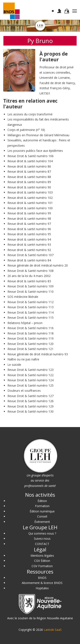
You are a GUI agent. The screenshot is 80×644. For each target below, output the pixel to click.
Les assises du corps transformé (30, 114)
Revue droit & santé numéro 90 (29, 187)
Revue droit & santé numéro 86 (29, 166)
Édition (42, 501)
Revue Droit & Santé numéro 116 (31, 328)
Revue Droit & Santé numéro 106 (31, 156)
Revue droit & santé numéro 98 (29, 219)
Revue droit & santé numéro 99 (29, 213)
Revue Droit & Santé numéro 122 (31, 375)
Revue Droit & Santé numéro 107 (31, 255)
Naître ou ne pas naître (23, 359)
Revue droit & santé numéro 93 (29, 245)
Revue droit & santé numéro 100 (30, 208)
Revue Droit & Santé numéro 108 (31, 271)
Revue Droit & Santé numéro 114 (31, 312)
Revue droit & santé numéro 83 (29, 281)
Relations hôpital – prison (25, 323)
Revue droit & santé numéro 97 (29, 224)
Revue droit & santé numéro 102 (30, 198)
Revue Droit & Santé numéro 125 (31, 385)
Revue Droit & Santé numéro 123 (31, 370)
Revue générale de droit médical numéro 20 (38, 265)
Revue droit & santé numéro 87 (29, 171)
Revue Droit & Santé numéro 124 (31, 380)
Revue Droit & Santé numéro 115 (31, 318)
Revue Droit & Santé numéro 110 (31, 292)
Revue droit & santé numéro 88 (29, 177)
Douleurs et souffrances (24, 391)
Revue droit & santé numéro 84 (29, 260)
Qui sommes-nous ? (42, 533)
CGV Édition (42, 561)
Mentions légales (42, 556)
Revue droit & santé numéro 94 (29, 239)
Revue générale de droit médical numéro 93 (38, 354)
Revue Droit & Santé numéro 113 (31, 307)
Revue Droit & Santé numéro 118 (31, 333)
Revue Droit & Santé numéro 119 (31, 338)
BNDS (42, 578)
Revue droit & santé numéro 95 (29, 234)
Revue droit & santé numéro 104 (30, 161)
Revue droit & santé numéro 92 (29, 250)
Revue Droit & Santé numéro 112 (31, 302)
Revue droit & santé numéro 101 (30, 203)
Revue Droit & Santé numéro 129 (31, 406)
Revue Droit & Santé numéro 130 (31, 411)
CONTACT (42, 544)
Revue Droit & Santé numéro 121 (31, 349)
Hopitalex (42, 588)
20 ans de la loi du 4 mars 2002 (29, 276)
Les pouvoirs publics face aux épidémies (35, 151)
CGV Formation (42, 566)
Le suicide (14, 365)
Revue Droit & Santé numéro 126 (31, 401)
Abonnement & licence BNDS (42, 583)
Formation (42, 506)
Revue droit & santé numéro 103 (30, 192)
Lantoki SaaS (53, 630)
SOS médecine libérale (23, 297)
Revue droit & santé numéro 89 (29, 182)
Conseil (42, 516)
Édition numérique (42, 511)
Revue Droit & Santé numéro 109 (31, 286)
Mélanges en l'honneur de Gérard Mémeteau (38, 135)
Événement (42, 522)
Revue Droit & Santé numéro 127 (31, 396)
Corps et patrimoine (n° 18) (26, 130)
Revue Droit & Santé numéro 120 (31, 344)
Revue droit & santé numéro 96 (29, 229)
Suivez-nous (42, 539)
